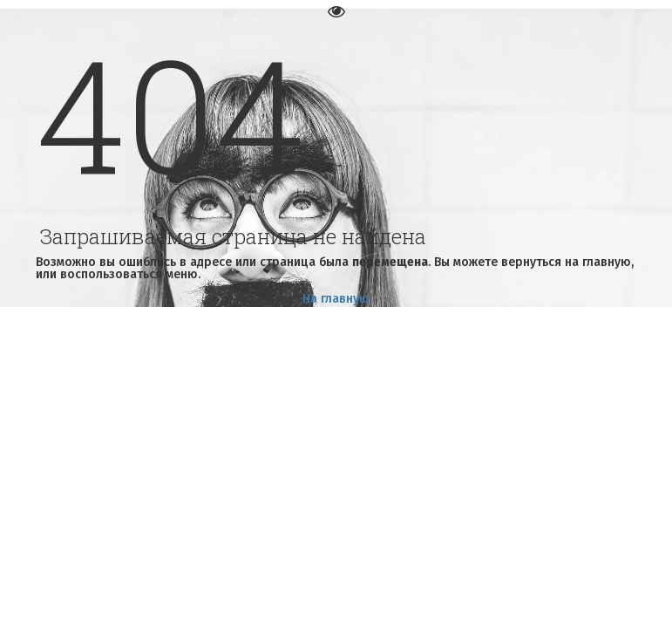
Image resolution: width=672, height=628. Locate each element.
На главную (336, 299)
